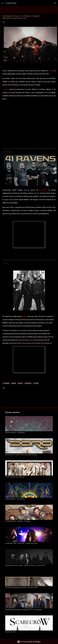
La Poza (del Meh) (11, 3)
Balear (14, 383)
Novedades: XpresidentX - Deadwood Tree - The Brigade (24, 610)
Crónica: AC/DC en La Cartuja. (15, 477)
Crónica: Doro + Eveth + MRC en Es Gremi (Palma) (21, 455)
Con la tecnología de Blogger (29, 642)
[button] (4, 22)
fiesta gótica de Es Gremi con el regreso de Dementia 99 (32, 343)
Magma (20, 383)
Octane (36, 383)
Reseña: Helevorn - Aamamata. (15, 433)
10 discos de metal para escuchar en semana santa (21, 588)
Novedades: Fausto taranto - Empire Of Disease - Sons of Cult (25, 565)
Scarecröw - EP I (11, 632)
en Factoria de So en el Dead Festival (31, 340)
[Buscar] (55, 3)
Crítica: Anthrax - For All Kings (15, 499)
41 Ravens (6, 383)
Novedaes (28, 383)
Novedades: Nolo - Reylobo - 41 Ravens (18, 521)
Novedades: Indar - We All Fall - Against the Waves (22, 543)
